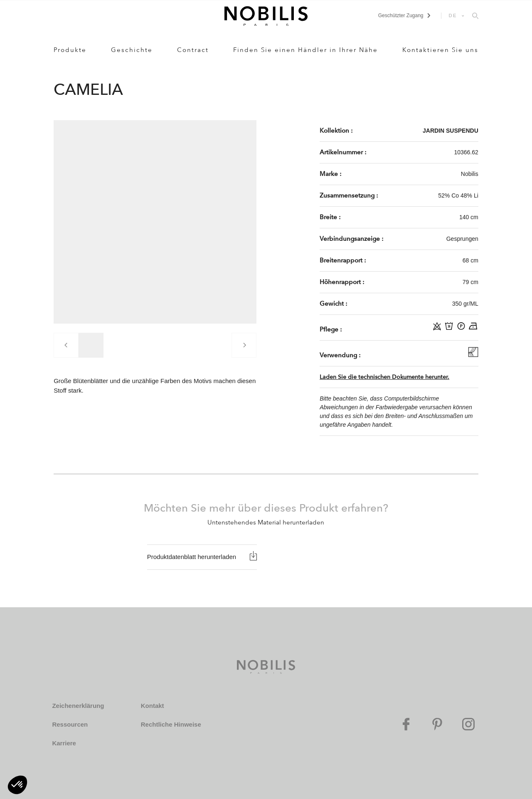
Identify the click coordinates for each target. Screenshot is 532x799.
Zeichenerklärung (78, 706)
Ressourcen (70, 724)
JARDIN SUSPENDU (451, 131)
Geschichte (132, 50)
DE (453, 15)
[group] (91, 345)
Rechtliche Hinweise (171, 724)
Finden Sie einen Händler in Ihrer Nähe (305, 50)
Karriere (64, 743)
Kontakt (153, 706)
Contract (193, 50)
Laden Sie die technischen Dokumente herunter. (384, 377)
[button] (17, 785)
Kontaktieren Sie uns (440, 50)
